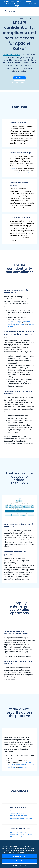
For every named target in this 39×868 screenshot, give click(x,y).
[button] (19, 133)
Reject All (19, 861)
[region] (19, 854)
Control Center (26, 763)
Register (19, 6)
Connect (13, 322)
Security (13, 811)
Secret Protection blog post (21, 835)
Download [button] (19, 78)
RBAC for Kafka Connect (20, 832)
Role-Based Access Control (21, 818)
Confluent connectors (23, 173)
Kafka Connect (14, 765)
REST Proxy (20, 324)
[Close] (35, 843)
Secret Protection (17, 813)
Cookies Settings (19, 865)
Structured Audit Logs (19, 816)
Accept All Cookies (19, 856)
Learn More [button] (20, 83)
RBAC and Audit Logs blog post (22, 837)
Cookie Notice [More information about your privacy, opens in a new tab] (20, 852)
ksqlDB (12, 168)
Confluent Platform (12, 55)
